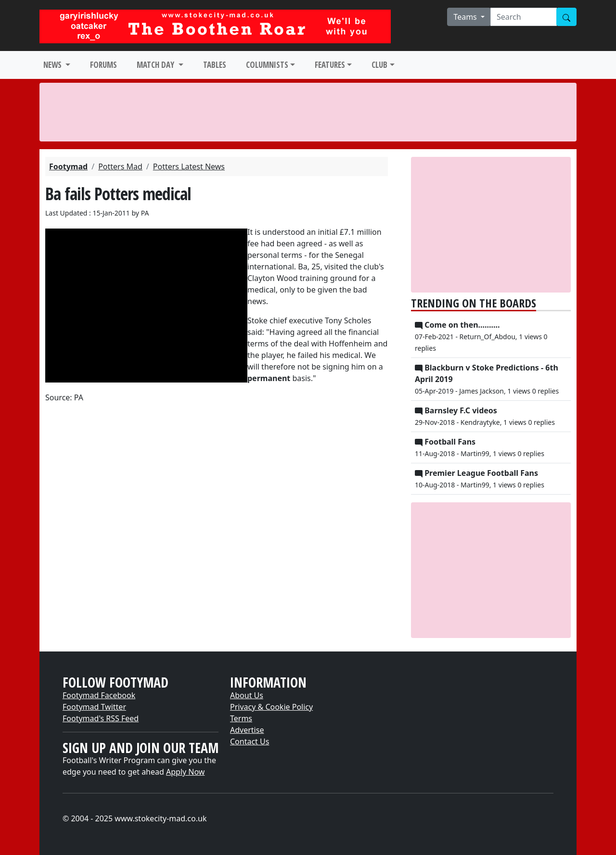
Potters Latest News (189, 166)
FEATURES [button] (330, 65)
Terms (241, 718)
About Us (247, 695)
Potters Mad (120, 166)
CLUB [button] (379, 65)
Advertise (247, 730)
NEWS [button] (53, 65)
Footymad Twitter (94, 707)
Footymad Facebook (99, 695)
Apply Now (185, 772)
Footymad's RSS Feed (101, 718)
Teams (466, 17)
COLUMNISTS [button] (267, 65)
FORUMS (103, 65)
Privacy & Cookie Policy (271, 707)
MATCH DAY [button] (156, 65)
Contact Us (250, 741)
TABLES (215, 65)
